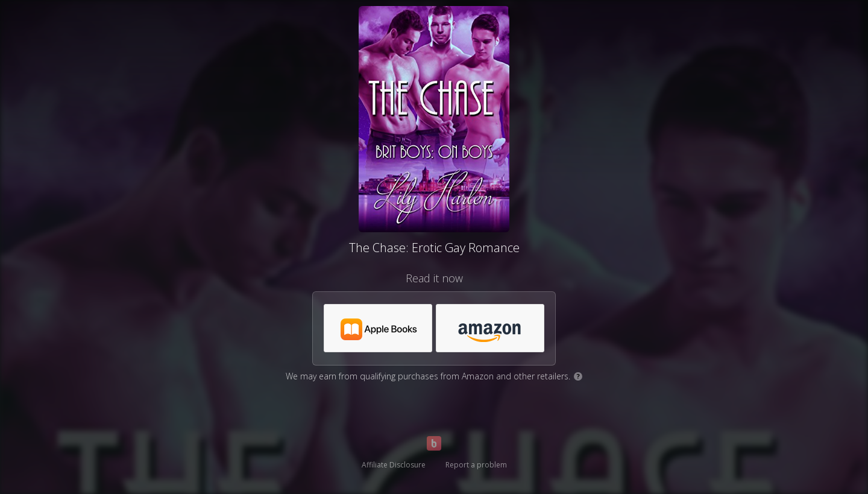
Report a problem (476, 465)
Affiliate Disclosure (394, 465)
